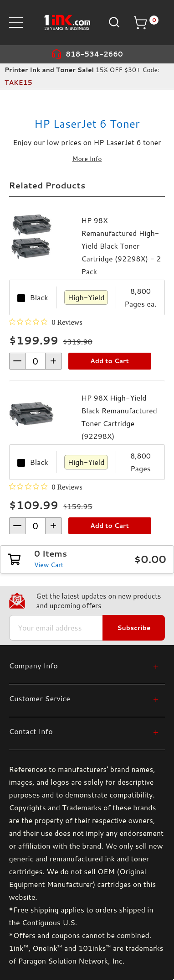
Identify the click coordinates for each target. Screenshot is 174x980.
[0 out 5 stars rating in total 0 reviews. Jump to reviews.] (46, 322)
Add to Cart (110, 361)
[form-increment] (36, 361)
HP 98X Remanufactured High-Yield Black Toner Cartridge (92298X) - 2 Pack (121, 246)
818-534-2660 (94, 54)
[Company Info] (84, 665)
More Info (87, 159)
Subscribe (134, 628)
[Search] (113, 22)
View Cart (49, 565)
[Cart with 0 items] (146, 23)
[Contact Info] (84, 731)
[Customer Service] (84, 698)
